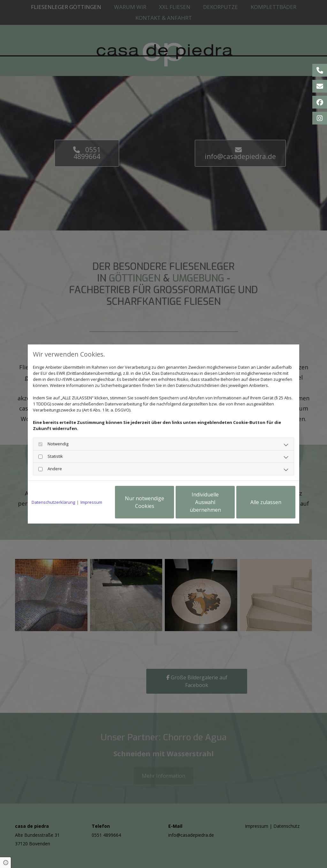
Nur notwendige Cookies (144, 502)
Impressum (91, 502)
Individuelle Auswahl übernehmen (205, 502)
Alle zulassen (266, 502)
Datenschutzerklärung (53, 502)
